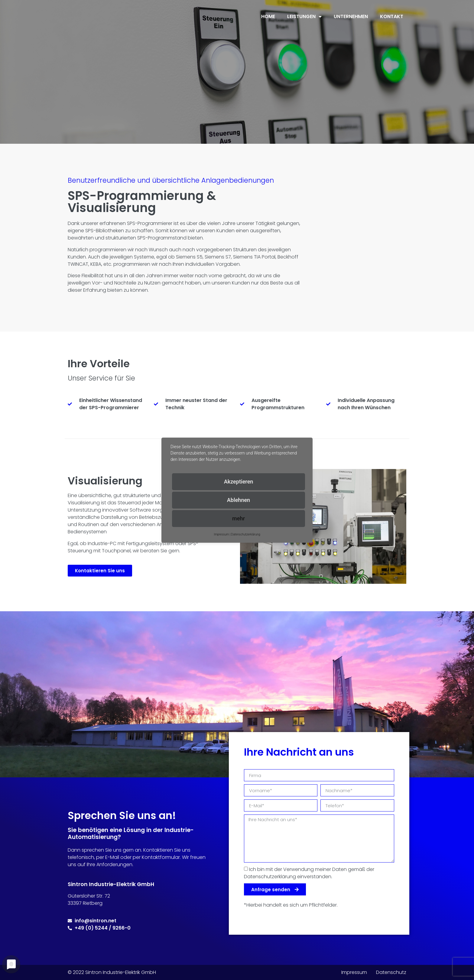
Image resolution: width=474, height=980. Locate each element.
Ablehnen (239, 500)
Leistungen (304, 17)
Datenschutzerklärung (246, 534)
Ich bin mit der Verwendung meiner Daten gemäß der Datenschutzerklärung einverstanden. (309, 873)
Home (268, 16)
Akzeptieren (239, 482)
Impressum (354, 972)
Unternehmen (351, 16)
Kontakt (392, 16)
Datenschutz (391, 972)
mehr (239, 518)
